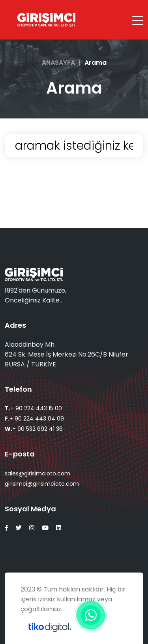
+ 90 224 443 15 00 (33, 408)
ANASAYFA (58, 63)
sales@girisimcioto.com (37, 473)
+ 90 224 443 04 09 (34, 419)
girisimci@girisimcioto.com (42, 484)
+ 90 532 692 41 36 (34, 429)
